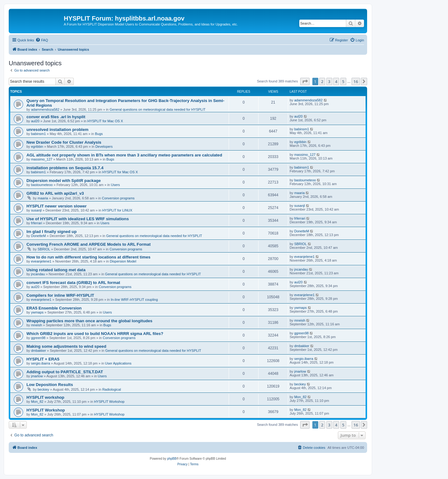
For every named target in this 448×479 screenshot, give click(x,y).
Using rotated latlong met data (56, 270)
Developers (104, 146)
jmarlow (37, 376)
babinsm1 (39, 134)
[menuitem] (42, 40)
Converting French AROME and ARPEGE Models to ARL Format (89, 244)
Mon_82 (37, 402)
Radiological (112, 389)
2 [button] (322, 81)
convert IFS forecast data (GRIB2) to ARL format (73, 283)
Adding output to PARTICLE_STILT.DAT (65, 372)
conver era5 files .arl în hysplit (56, 117)
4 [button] (336, 81)
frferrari (37, 223)
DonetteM (39, 236)
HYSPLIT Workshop (109, 402)
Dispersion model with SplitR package (64, 181)
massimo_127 (42, 159)
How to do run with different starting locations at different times (89, 257)
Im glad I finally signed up (51, 232)
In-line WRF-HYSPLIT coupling (134, 300)
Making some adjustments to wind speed (66, 346)
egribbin (37, 146)
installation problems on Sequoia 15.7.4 (65, 168)
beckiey (43, 389)
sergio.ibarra (41, 363)
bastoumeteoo (42, 185)
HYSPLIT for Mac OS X (105, 121)
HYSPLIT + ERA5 (43, 359)
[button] (305, 81)
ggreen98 (38, 338)
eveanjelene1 (41, 261)
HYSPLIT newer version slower (56, 206)
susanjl (36, 210)
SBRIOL (44, 249)
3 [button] (329, 81)
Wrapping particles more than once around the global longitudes (89, 321)
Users (116, 185)
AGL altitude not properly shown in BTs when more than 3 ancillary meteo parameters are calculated (124, 155)
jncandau (38, 274)
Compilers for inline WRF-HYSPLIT (60, 295)
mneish (37, 325)
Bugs (99, 134)
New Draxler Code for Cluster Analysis (64, 142)
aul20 (35, 121)
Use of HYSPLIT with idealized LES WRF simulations (78, 219)
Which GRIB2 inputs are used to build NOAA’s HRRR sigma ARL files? (95, 334)
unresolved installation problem (57, 130)
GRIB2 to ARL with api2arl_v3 (55, 193)
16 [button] (356, 81)
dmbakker (39, 351)
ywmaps (37, 312)
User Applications (118, 363)
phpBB (172, 459)
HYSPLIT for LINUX (117, 210)
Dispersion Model (123, 261)
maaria (43, 198)
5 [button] (343, 81)
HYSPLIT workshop (45, 397)
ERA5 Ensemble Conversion (54, 308)
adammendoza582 (45, 109)
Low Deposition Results (50, 385)
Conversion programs (118, 198)
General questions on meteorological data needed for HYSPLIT (157, 109)
